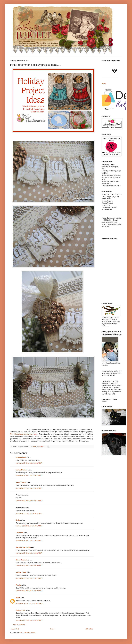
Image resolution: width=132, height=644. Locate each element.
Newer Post (15, 629)
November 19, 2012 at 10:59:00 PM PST (30, 603)
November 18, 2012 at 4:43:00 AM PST (29, 476)
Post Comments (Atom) (27, 633)
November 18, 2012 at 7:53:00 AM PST (29, 526)
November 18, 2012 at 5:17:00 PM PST (29, 578)
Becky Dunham (21, 560)
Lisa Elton (19, 533)
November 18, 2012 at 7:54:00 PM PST (29, 591)
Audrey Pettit (21, 610)
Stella (18, 520)
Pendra (18, 585)
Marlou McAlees (22, 470)
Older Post (90, 629)
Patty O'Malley (21, 482)
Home (52, 629)
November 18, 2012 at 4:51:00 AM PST (29, 488)
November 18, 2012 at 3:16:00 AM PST (29, 463)
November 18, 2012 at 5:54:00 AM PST (29, 513)
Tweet (104, 84)
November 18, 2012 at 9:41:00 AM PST (29, 553)
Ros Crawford (21, 457)
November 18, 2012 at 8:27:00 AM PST (29, 541)
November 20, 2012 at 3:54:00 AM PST (29, 620)
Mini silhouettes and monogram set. (23, 434)
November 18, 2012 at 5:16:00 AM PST (29, 501)
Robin (18, 598)
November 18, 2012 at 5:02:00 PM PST (29, 566)
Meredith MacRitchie (23, 547)
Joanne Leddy (21, 572)
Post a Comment (19, 625)
